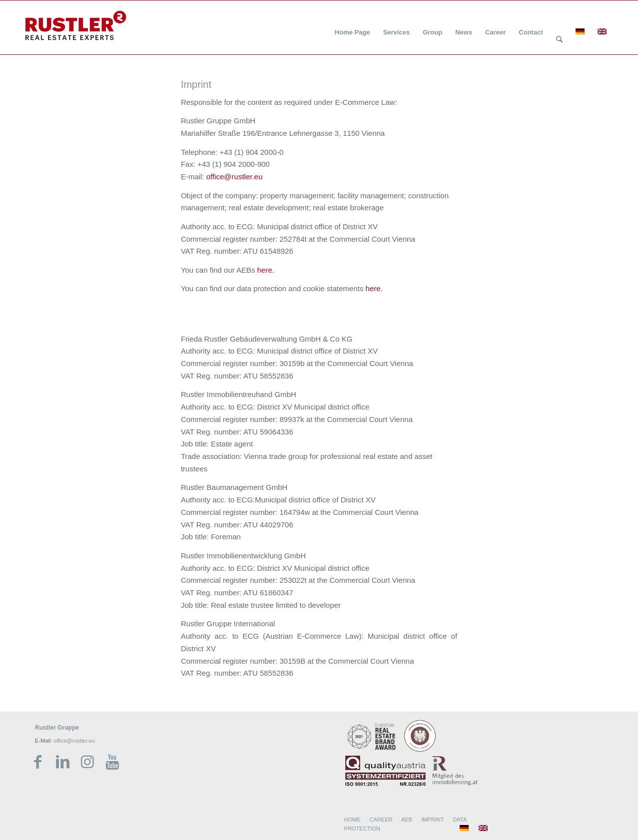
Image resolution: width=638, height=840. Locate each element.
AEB (407, 820)
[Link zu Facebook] (37, 762)
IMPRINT (432, 820)
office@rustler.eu (235, 177)
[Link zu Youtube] (112, 762)
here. (266, 270)
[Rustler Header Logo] (76, 25)
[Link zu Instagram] (87, 762)
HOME (352, 820)
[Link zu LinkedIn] (62, 762)
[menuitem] (352, 26)
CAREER (381, 820)
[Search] (559, 40)
